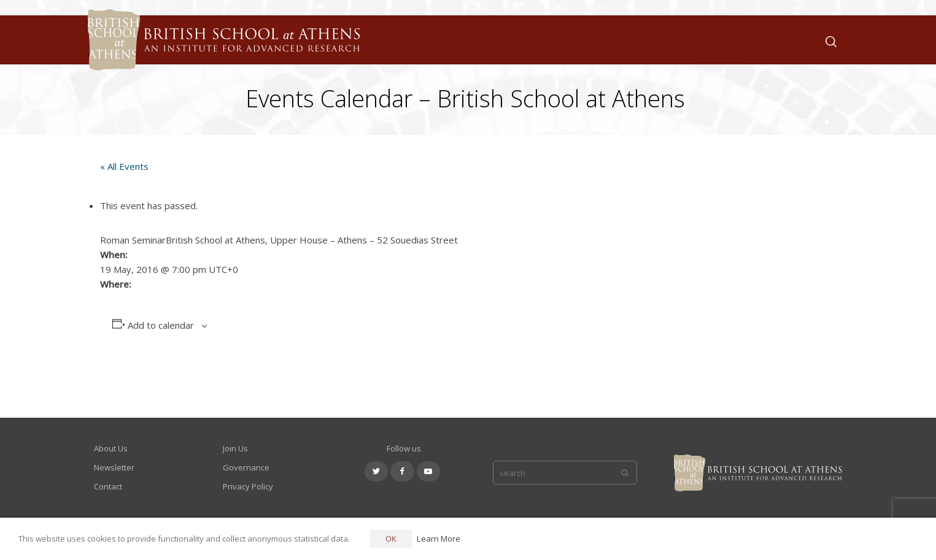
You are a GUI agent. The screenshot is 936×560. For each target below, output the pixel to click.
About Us (111, 448)
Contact (108, 486)
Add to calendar (161, 325)
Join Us (235, 448)
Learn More (439, 539)
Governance (246, 467)
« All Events (124, 166)
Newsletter (114, 467)
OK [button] (391, 539)
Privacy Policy (248, 486)
